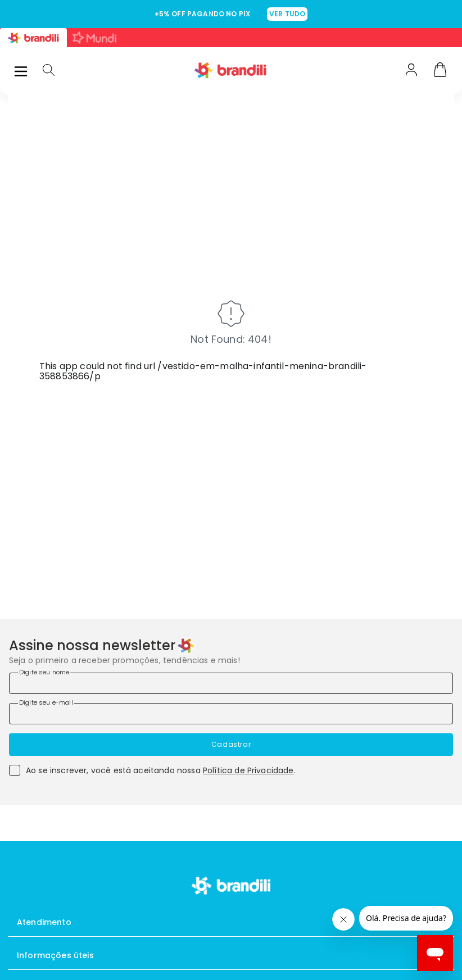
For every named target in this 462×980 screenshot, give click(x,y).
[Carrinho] (440, 71)
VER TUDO (287, 14)
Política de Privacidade (248, 770)
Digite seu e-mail (46, 702)
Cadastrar (231, 744)
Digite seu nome (44, 672)
